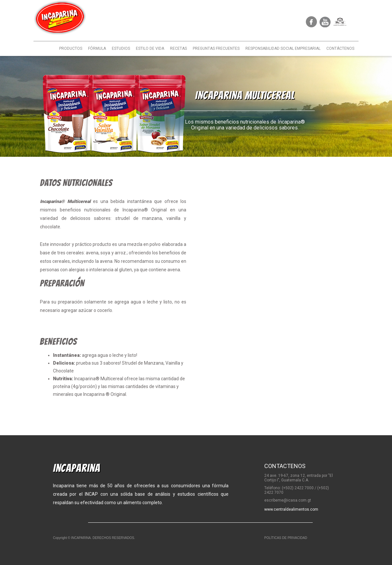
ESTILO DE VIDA (150, 48)
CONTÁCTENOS (340, 48)
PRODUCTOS (71, 48)
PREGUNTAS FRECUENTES (216, 48)
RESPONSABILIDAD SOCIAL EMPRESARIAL (283, 48)
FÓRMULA (97, 48)
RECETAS (178, 48)
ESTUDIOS (121, 48)
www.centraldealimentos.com (291, 509)
